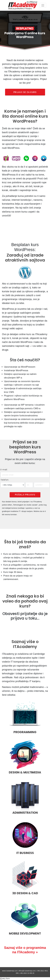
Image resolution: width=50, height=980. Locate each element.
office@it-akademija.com (27, 971)
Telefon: (5, 480)
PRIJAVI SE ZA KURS (25, 92)
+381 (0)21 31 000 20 (27, 973)
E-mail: (4, 470)
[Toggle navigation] (43, 5)
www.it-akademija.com (10, 971)
